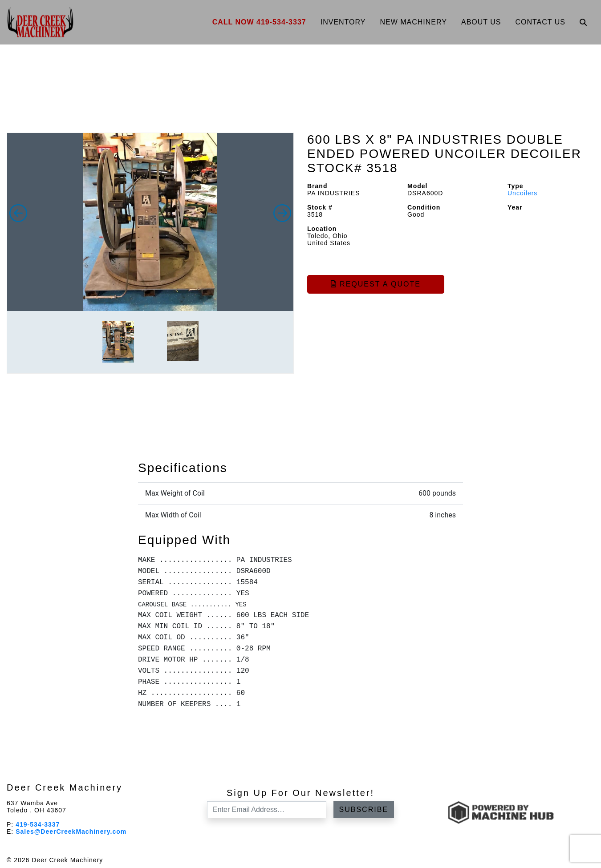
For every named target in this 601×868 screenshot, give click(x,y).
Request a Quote (376, 284)
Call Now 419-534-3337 (259, 22)
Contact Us (540, 22)
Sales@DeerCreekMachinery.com (71, 832)
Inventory (343, 22)
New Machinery (413, 22)
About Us (481, 22)
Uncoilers (522, 193)
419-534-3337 (38, 824)
